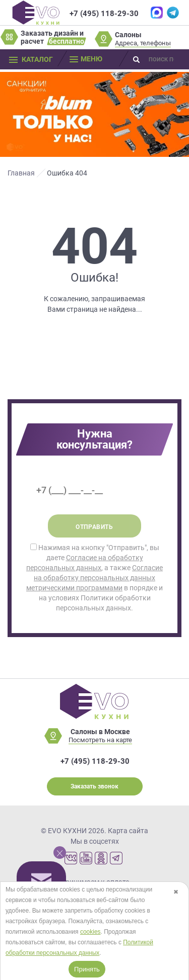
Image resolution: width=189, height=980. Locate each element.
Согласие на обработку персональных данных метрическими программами (94, 578)
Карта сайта (128, 831)
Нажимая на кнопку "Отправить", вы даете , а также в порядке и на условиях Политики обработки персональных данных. (94, 578)
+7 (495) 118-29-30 (104, 14)
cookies (90, 932)
